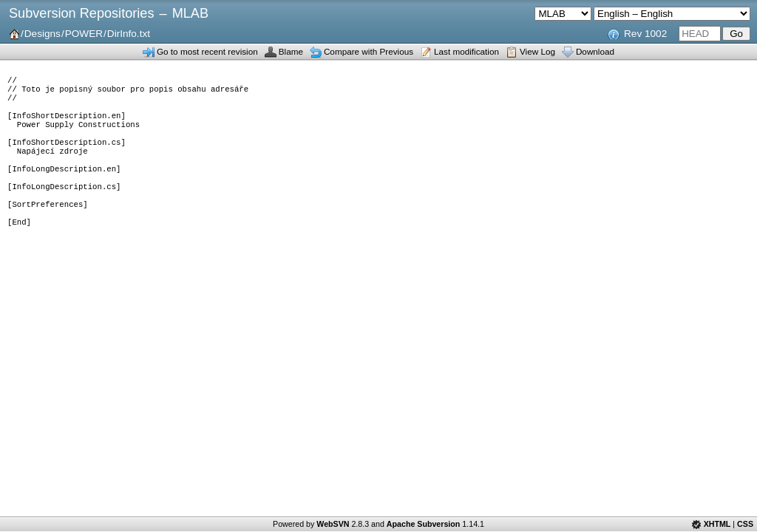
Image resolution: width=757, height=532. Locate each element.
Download (595, 51)
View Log (537, 51)
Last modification (466, 51)
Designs (43, 34)
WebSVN (333, 524)
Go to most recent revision (207, 51)
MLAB (190, 13)
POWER (84, 34)
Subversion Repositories (81, 13)
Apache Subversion (424, 524)
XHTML (717, 524)
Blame (291, 51)
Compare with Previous (369, 51)
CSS (745, 524)
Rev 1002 (645, 34)
